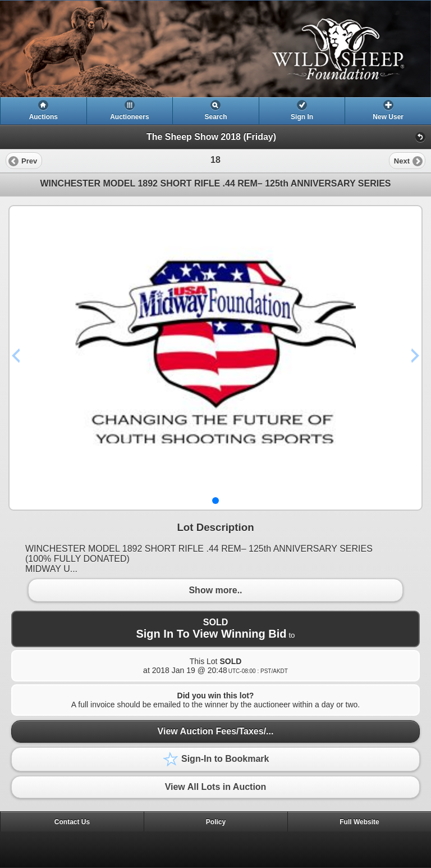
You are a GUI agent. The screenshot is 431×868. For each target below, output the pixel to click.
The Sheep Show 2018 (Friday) (211, 137)
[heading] (215, 49)
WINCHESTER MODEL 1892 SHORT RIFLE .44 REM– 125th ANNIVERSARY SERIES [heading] (215, 183)
